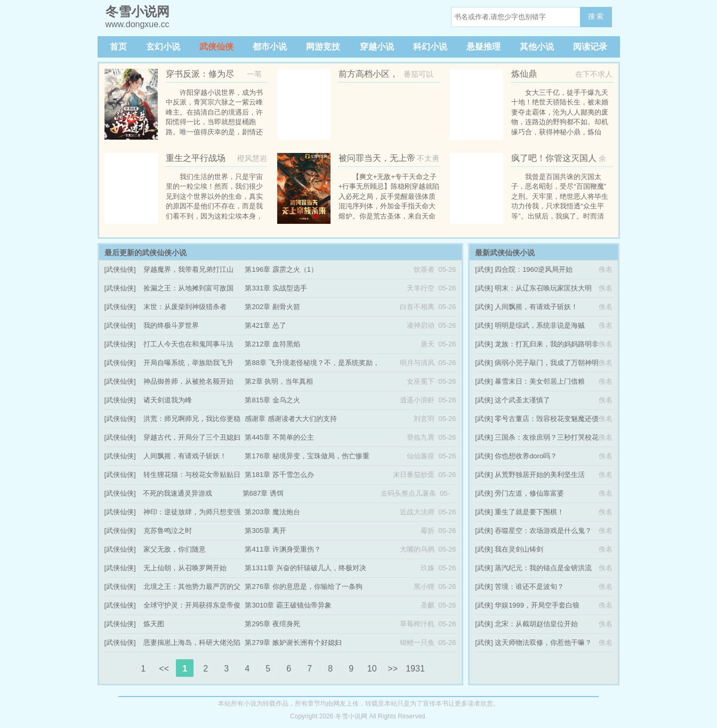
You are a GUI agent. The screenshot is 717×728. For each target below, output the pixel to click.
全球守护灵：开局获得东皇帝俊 (192, 605)
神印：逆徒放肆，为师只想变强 (192, 512)
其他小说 (537, 47)
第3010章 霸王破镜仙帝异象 (288, 605)
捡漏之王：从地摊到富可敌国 (188, 288)
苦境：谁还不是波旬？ (529, 587)
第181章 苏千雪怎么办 (279, 475)
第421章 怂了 (265, 325)
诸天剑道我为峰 (168, 400)
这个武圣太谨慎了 (522, 400)
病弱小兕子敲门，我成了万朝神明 (547, 363)
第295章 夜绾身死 (272, 624)
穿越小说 (377, 47)
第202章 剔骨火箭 (272, 307)
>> (393, 669)
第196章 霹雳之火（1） (281, 269)
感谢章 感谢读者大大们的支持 (291, 419)
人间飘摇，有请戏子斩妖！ (185, 456)
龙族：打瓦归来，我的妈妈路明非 (547, 344)
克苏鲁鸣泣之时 (168, 531)
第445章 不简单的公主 (279, 437)
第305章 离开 (265, 531)
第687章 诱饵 (263, 493)
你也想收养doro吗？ (526, 456)
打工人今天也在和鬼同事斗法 (188, 344)
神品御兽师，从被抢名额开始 (188, 381)
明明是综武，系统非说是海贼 (540, 325)
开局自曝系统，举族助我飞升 (188, 363)
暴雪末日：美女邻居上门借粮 (540, 381)
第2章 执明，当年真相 (279, 381)
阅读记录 (590, 47)
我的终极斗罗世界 (171, 325)
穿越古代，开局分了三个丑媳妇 (192, 437)
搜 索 (596, 16)
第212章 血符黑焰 (272, 344)
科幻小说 (430, 47)
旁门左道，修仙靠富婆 (529, 493)
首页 (118, 47)
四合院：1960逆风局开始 (534, 269)
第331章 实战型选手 (276, 288)
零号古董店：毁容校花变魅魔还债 (547, 419)
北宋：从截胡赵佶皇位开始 (536, 624)
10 (372, 669)
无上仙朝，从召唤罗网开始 (185, 568)
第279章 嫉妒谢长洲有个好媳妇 (293, 642)
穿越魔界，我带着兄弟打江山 (188, 269)
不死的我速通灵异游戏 (178, 493)
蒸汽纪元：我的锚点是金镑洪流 (543, 568)
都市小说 (270, 47)
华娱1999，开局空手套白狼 (537, 605)
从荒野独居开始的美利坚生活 (540, 475)
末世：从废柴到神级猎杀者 (185, 307)
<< (164, 669)
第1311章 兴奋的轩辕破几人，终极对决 (305, 568)
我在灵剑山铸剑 (519, 549)
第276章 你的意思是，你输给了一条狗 (303, 587)
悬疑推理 (484, 47)
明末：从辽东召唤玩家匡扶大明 (543, 288)
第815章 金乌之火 (272, 400)
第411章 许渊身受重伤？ (283, 549)
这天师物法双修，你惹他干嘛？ (543, 642)
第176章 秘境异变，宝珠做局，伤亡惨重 (307, 456)
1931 (415, 669)
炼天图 (154, 624)
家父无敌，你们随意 (175, 549)
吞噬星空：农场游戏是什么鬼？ (543, 531)
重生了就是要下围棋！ (529, 512)
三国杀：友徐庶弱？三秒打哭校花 (547, 437)
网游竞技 (323, 47)
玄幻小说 (163, 47)
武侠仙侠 (216, 47)
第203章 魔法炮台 (272, 512)
